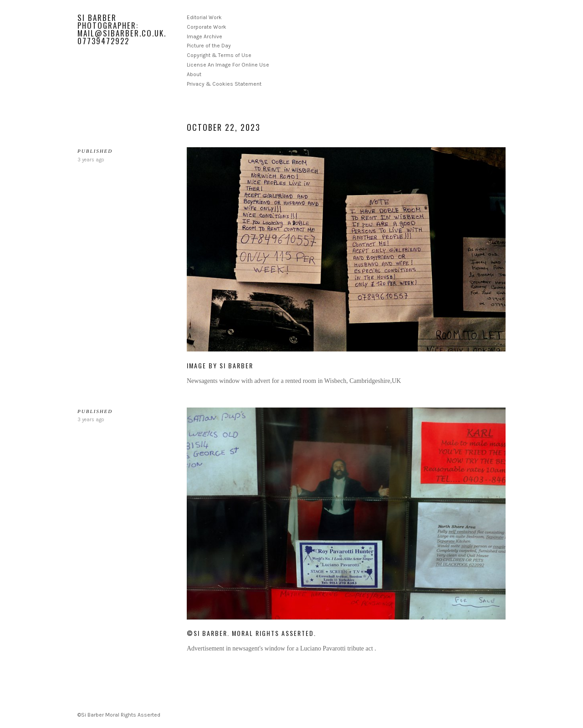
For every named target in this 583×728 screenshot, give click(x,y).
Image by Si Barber (220, 365)
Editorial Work (204, 17)
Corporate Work (207, 27)
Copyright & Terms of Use (219, 55)
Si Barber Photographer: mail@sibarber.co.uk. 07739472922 (122, 29)
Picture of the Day (209, 46)
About (194, 74)
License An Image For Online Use (228, 65)
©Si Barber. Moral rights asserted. (251, 633)
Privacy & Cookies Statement (224, 84)
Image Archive (205, 36)
